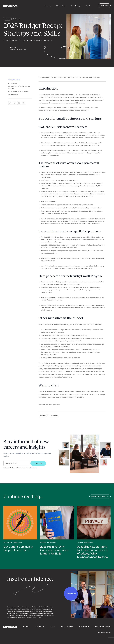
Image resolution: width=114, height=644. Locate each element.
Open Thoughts (76, 6)
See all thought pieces (100, 499)
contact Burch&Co (53, 397)
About (88, 6)
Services (48, 6)
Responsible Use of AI (103, 627)
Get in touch (104, 6)
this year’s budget (46, 110)
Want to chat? (13, 97)
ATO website (95, 226)
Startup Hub (61, 6)
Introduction (12, 86)
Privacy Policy (33, 470)
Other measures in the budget (18, 94)
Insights (43, 418)
